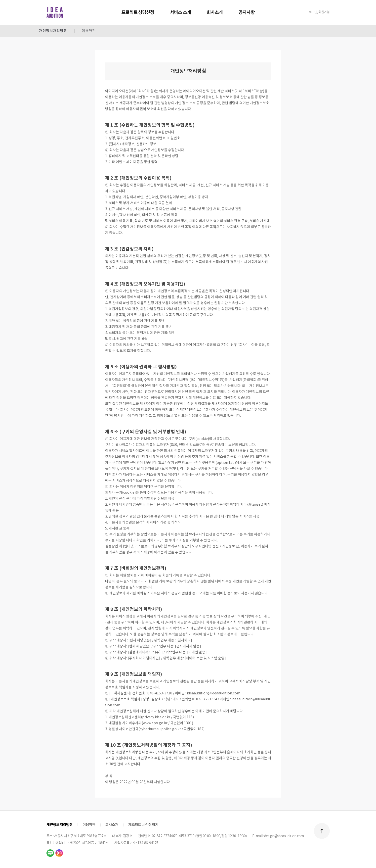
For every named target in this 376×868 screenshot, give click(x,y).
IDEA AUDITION (55, 12)
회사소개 (215, 12)
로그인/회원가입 (319, 12)
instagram (59, 853)
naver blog (50, 853)
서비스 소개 (180, 12)
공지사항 (247, 12)
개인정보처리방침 (53, 31)
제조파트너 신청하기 (143, 825)
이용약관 (89, 31)
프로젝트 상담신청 (138, 12)
